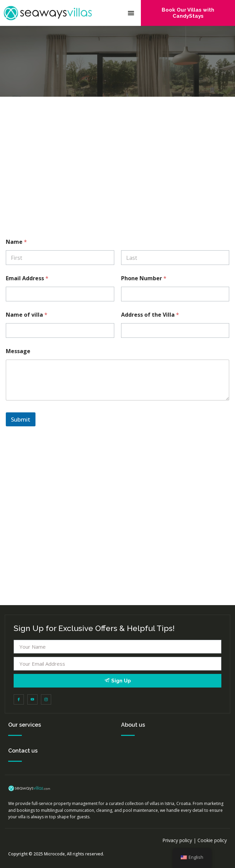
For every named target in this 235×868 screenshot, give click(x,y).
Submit (21, 419)
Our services (25, 725)
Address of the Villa (150, 315)
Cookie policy (212, 840)
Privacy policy (177, 840)
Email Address (27, 278)
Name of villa (27, 315)
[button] (131, 13)
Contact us (23, 751)
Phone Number (144, 278)
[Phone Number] (175, 294)
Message (18, 351)
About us (133, 725)
